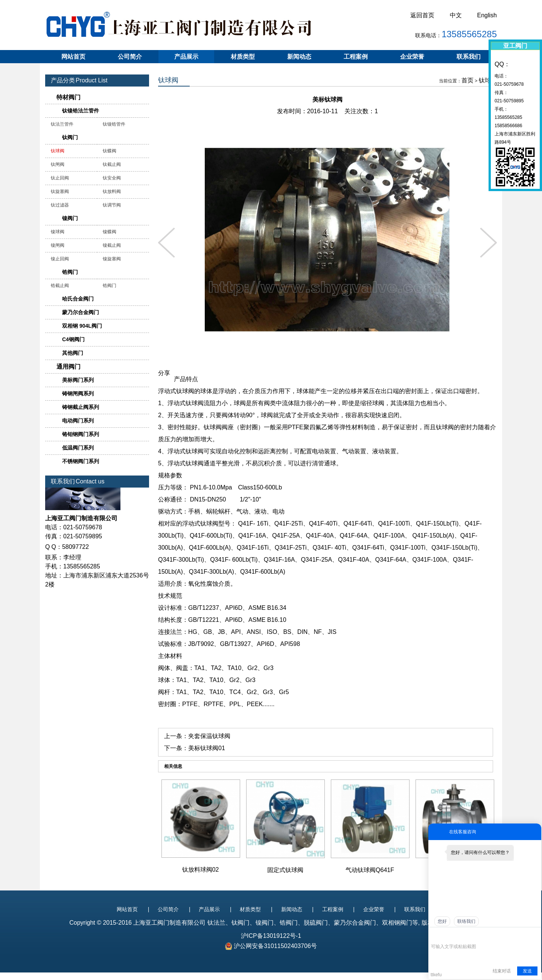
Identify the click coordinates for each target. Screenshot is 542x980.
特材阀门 (69, 97)
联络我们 (466, 921)
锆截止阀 (60, 286)
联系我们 (469, 57)
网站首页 (73, 57)
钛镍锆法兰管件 (81, 111)
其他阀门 (73, 353)
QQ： (502, 64)
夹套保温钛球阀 (209, 736)
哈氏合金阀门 (78, 299)
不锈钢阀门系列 (81, 461)
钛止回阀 (60, 178)
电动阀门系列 (78, 421)
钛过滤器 (60, 205)
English (487, 15)
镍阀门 (70, 218)
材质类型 (243, 57)
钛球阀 (488, 80)
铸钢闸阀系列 (78, 394)
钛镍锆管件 (114, 124)
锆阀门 (70, 272)
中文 (456, 15)
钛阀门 (70, 137)
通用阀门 (69, 367)
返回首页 (422, 15)
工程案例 (356, 57)
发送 (527, 971)
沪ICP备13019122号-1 (271, 936)
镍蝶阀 (110, 232)
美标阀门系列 (78, 380)
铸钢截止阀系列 (81, 407)
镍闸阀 (58, 245)
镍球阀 (58, 232)
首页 (467, 80)
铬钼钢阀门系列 (81, 434)
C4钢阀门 (73, 339)
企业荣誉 (412, 57)
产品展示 (186, 57)
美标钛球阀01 (207, 748)
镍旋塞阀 (112, 259)
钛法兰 (216, 923)
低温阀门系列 (78, 448)
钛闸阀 (58, 164)
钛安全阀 (112, 178)
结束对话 (502, 971)
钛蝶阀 (110, 151)
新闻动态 (299, 57)
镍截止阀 (112, 245)
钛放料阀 (112, 191)
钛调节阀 (112, 205)
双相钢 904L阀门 (82, 326)
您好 (442, 921)
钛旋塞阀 (60, 191)
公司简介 (130, 57)
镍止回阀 (60, 259)
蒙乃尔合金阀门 (81, 312)
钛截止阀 (112, 164)
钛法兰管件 (62, 124)
